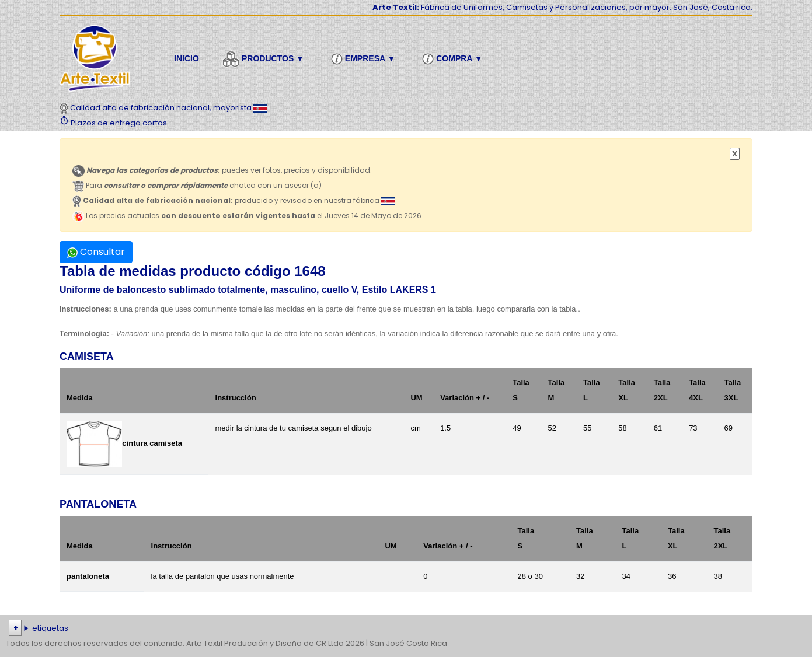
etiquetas (50, 628)
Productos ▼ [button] (265, 59)
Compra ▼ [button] (454, 59)
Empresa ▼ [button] (365, 59)
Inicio (187, 58)
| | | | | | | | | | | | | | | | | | (406, 628)
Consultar (96, 252)
